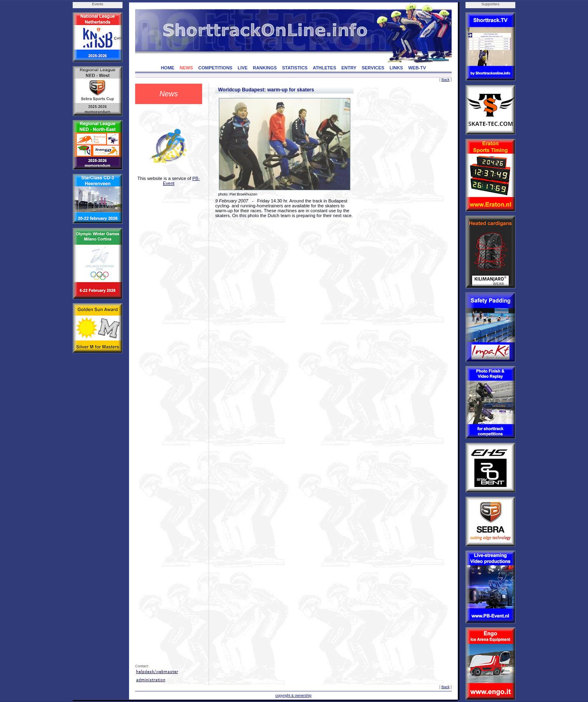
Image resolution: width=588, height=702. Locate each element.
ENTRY (349, 68)
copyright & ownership (293, 695)
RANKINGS (265, 68)
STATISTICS (295, 68)
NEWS (186, 68)
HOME (168, 68)
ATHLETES (324, 68)
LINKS (396, 68)
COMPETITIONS (215, 68)
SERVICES (373, 68)
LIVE (243, 68)
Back (445, 80)
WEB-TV (417, 68)
